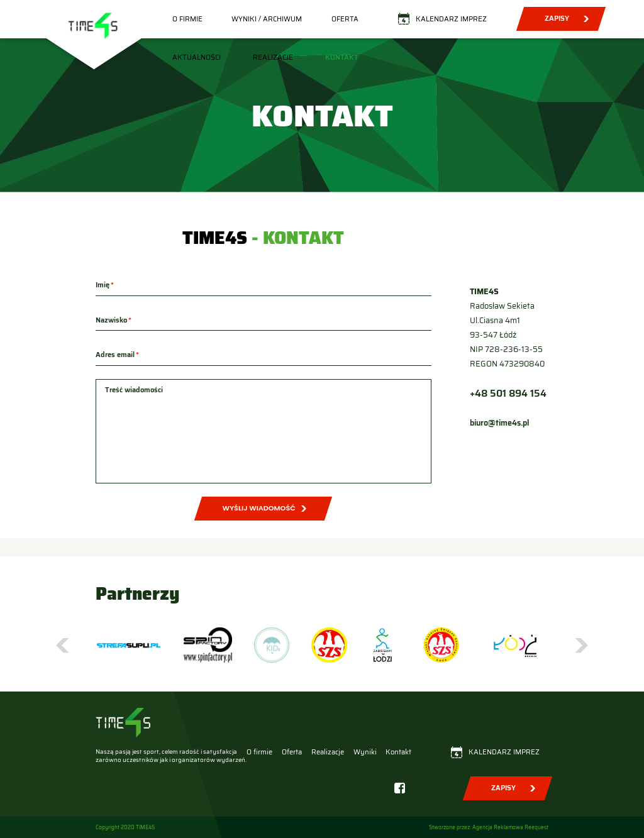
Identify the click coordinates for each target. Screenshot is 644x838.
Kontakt (342, 57)
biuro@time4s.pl (499, 423)
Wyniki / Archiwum (267, 19)
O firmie (187, 19)
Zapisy (556, 18)
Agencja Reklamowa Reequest (510, 827)
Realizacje (273, 57)
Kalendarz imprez (451, 19)
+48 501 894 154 (508, 394)
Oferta (345, 19)
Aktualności (197, 57)
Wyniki (365, 752)
